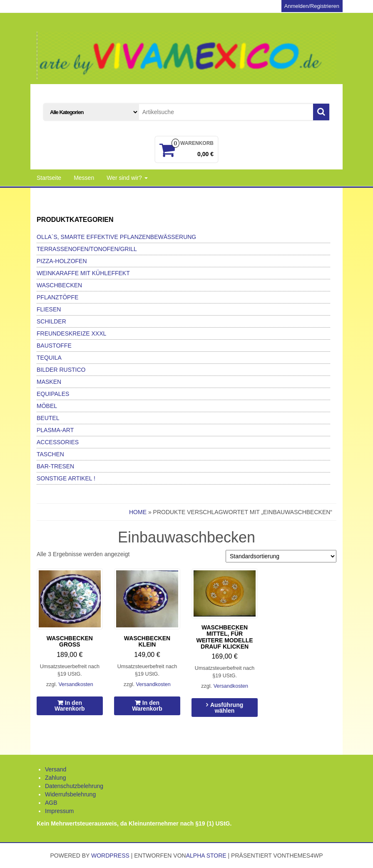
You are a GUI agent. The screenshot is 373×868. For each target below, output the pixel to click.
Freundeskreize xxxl (71, 333)
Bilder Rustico (61, 370)
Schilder (51, 321)
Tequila (49, 358)
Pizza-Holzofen (62, 261)
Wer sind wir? (127, 178)
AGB (51, 803)
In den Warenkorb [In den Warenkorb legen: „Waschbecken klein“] (147, 706)
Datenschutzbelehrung (74, 786)
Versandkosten (76, 684)
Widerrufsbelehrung (70, 794)
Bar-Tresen (55, 466)
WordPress (110, 856)
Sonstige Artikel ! (66, 478)
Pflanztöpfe (57, 297)
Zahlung (56, 778)
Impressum (59, 811)
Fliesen (49, 309)
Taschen (50, 454)
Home (138, 512)
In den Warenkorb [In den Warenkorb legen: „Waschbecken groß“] (70, 706)
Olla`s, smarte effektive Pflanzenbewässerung (116, 237)
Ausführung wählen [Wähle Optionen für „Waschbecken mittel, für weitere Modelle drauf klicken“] (227, 708)
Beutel (48, 418)
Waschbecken (59, 285)
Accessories (58, 442)
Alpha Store (206, 856)
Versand (56, 769)
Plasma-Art (55, 430)
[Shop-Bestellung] (281, 556)
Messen (84, 178)
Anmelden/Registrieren (312, 6)
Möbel (47, 406)
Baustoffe (54, 346)
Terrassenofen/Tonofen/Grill (87, 249)
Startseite (49, 178)
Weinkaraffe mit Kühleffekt (83, 273)
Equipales (53, 394)
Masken (49, 382)
